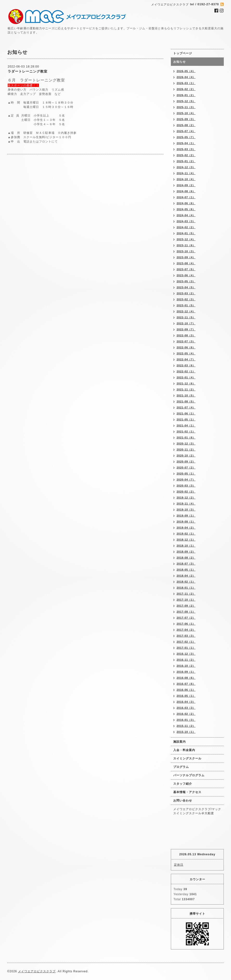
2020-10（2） (186, 456)
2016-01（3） (186, 720)
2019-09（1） (186, 516)
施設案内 (180, 742)
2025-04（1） (186, 143)
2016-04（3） (186, 702)
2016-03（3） (186, 708)
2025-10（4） (186, 113)
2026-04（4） (186, 77)
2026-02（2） (186, 89)
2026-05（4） (186, 71)
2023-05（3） (186, 281)
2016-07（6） (186, 684)
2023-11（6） (186, 245)
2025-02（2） (186, 155)
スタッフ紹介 (183, 784)
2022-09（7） (186, 329)
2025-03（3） (186, 149)
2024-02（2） (186, 227)
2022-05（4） (186, 353)
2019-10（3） (186, 510)
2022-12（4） (186, 311)
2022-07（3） (186, 341)
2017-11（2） (186, 594)
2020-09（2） (186, 462)
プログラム (181, 767)
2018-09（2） (186, 552)
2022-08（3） (186, 335)
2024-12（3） (186, 167)
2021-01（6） (186, 438)
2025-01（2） (186, 161)
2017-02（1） (186, 642)
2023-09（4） (186, 257)
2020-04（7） (186, 480)
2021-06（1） (186, 413)
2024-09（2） (186, 185)
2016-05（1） (186, 696)
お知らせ (180, 62)
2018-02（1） (186, 582)
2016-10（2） (186, 666)
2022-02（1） (186, 371)
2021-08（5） (186, 401)
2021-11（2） (186, 389)
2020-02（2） (186, 492)
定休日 (179, 865)
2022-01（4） (186, 377)
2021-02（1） (186, 431)
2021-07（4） (186, 407)
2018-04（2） (186, 576)
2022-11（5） (186, 317)
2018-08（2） (186, 558)
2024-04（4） (186, 215)
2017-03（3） (186, 636)
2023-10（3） (186, 251)
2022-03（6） (186, 365)
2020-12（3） (186, 444)
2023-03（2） (186, 293)
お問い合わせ (183, 801)
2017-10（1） (186, 600)
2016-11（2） (186, 660)
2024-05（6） (186, 209)
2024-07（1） (186, 197)
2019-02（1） (186, 534)
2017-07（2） (186, 618)
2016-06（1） (186, 690)
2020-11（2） (186, 450)
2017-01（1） (186, 648)
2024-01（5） (186, 233)
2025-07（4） (186, 131)
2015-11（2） (186, 726)
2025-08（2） (186, 125)
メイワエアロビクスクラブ (37, 971)
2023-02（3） (186, 299)
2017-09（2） (186, 606)
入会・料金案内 (184, 750)
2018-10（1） (186, 546)
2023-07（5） (186, 269)
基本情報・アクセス (187, 792)
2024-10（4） (186, 179)
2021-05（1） (186, 419)
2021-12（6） (186, 383)
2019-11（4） (186, 504)
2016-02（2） (186, 714)
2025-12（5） (186, 101)
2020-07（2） (186, 468)
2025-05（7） (186, 137)
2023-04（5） (186, 287)
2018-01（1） (186, 588)
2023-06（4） (186, 275)
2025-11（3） (186, 107)
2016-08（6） (186, 678)
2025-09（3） (186, 119)
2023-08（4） (186, 263)
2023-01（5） (186, 305)
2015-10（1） (186, 732)
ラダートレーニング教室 (28, 71)
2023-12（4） (186, 239)
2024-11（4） (186, 173)
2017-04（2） (186, 630)
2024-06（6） (186, 203)
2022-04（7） (186, 359)
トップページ (183, 53)
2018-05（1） (186, 570)
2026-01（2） (186, 95)
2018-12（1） (186, 540)
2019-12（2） (186, 498)
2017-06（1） (186, 624)
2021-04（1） (186, 425)
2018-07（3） (186, 564)
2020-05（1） (186, 474)
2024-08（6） (186, 191)
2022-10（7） (186, 323)
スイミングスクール (187, 758)
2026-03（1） (186, 83)
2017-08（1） (186, 612)
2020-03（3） (186, 486)
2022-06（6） (186, 347)
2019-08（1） (186, 522)
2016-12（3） (186, 654)
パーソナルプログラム (189, 775)
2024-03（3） (186, 221)
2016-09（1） (186, 672)
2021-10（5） (186, 395)
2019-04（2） (186, 528)
